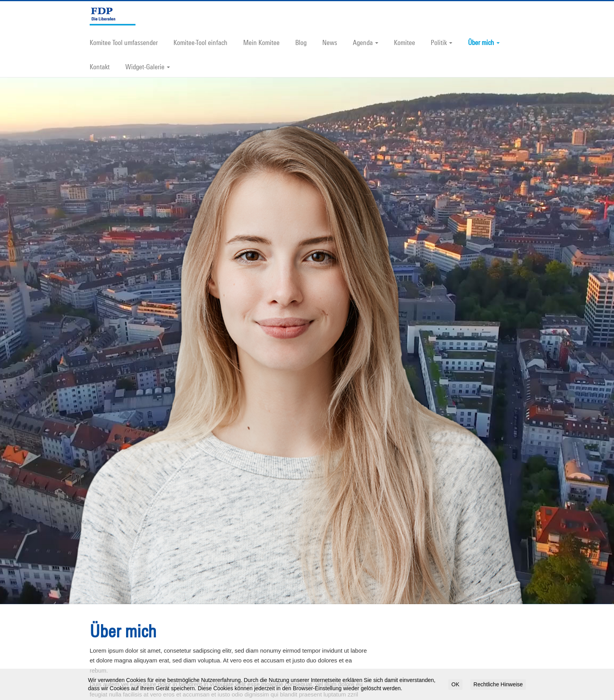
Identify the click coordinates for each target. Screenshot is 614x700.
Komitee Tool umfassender (124, 42)
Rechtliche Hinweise (498, 684)
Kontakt (100, 67)
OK (455, 684)
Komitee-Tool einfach (200, 42)
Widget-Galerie (148, 67)
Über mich (484, 42)
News (330, 42)
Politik (442, 42)
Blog (301, 42)
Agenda (366, 42)
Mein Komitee (261, 42)
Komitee (405, 42)
